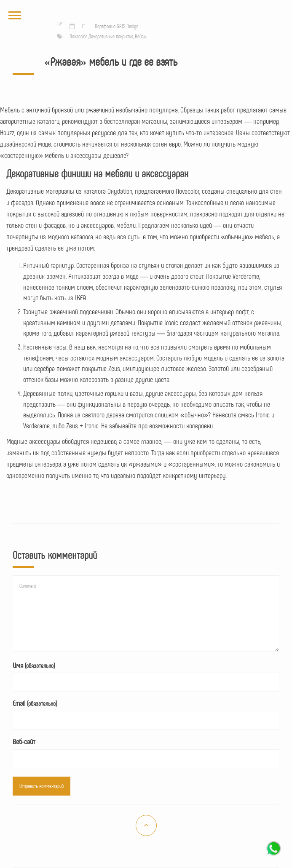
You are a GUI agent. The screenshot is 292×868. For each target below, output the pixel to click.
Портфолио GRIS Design (117, 26)
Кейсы (141, 36)
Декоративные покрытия (111, 36)
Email (35, 703)
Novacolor (78, 36)
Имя (34, 665)
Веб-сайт (24, 741)
